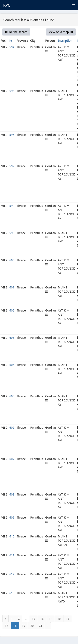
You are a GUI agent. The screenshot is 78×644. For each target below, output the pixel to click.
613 (12, 593)
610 (12, 536)
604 (12, 365)
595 (12, 91)
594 (12, 47)
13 (42, 619)
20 (32, 626)
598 (12, 206)
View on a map (61, 32)
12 (33, 619)
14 (51, 619)
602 (12, 310)
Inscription (65, 41)
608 (12, 494)
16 (68, 619)
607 (12, 459)
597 (12, 166)
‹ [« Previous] (5, 619)
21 (41, 626)
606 (12, 427)
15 (59, 619)
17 (6, 626)
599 (12, 233)
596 (12, 135)
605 (12, 396)
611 (12, 555)
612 (12, 574)
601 (12, 287)
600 (12, 260)
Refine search (16, 32)
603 (12, 338)
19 (24, 626)
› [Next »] (48, 626)
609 (12, 517)
